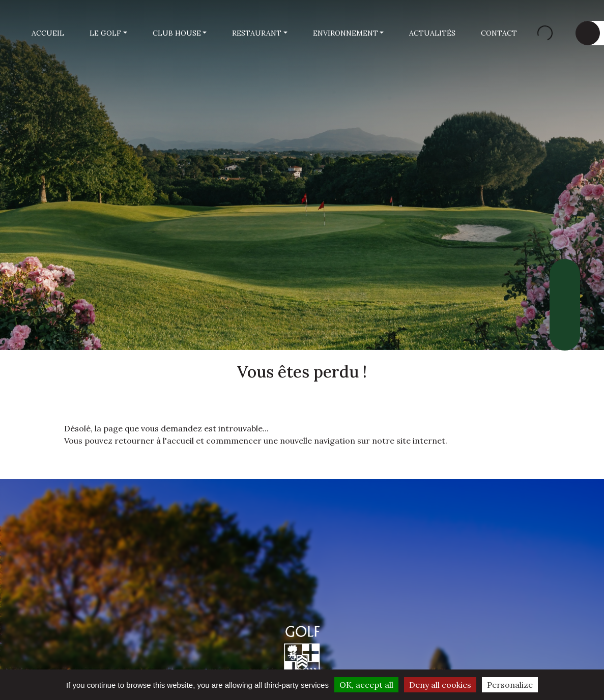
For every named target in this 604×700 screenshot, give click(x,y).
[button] (108, 33)
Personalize (510, 685)
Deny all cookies (440, 685)
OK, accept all (366, 685)
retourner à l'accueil (154, 441)
